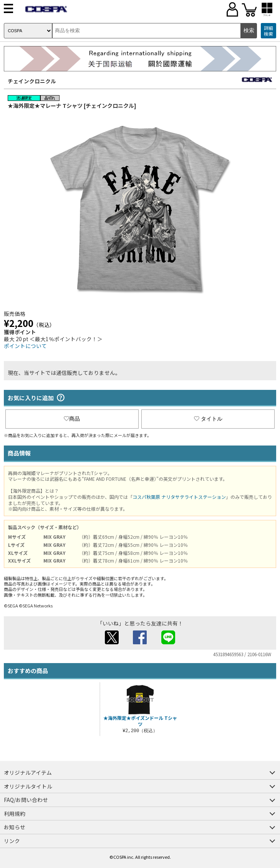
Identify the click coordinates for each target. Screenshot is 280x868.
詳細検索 (268, 31)
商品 (72, 419)
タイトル (208, 419)
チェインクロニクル (32, 81)
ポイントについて (25, 346)
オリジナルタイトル (28, 786)
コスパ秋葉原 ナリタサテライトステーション (179, 497)
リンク (12, 841)
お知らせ (15, 827)
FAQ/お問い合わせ (26, 800)
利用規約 (15, 814)
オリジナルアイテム (28, 772)
